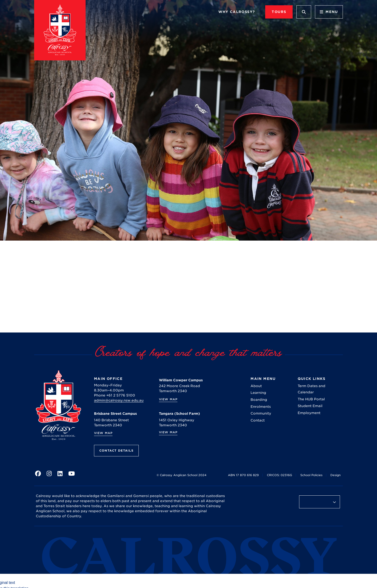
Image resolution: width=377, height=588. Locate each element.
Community (261, 413)
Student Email (310, 406)
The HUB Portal (311, 399)
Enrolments (261, 407)
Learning (258, 393)
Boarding (259, 400)
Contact (258, 420)
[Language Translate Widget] (320, 502)
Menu (329, 12)
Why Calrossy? (237, 12)
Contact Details (116, 451)
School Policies (311, 475)
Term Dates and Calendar (311, 389)
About (256, 386)
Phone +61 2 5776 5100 (115, 395)
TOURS (279, 12)
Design (336, 475)
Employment (309, 413)
